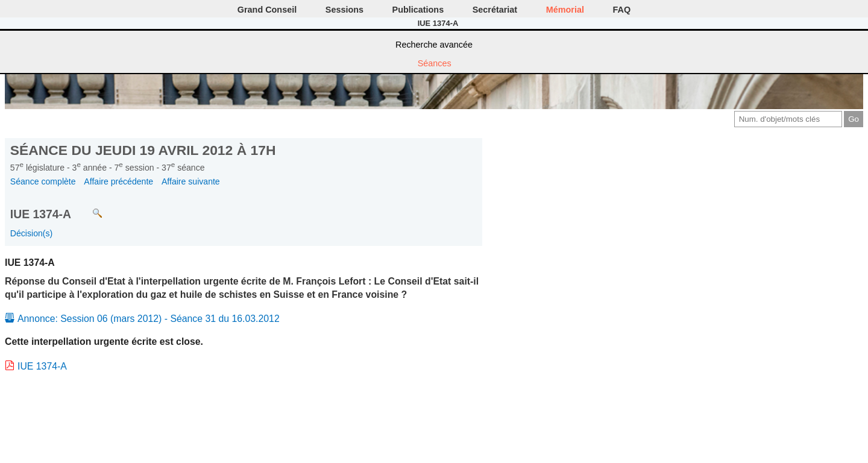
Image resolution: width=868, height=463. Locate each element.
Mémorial (565, 10)
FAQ (622, 10)
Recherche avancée (434, 45)
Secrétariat (495, 10)
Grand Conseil (267, 10)
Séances (435, 63)
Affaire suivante (191, 181)
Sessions (344, 10)
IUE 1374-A (42, 366)
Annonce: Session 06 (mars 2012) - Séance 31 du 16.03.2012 (149, 319)
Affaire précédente (118, 181)
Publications (418, 10)
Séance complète (43, 181)
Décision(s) (31, 233)
